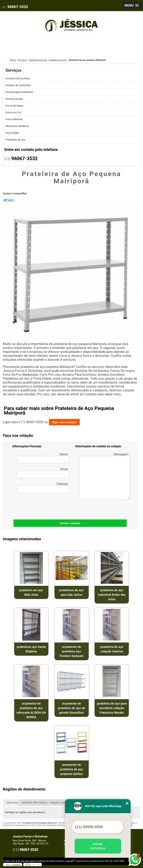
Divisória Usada (14, 99)
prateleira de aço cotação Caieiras (112, 649)
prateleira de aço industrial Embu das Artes (112, 595)
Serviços (13, 70)
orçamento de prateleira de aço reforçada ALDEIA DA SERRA (31, 710)
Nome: (43, 458)
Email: (43, 473)
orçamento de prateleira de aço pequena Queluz (71, 769)
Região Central (59, 803)
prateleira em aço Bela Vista (31, 592)
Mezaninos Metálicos (17, 126)
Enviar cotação (70, 523)
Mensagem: (104, 476)
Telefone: (43, 488)
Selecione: (12, 803)
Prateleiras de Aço (16, 140)
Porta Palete (13, 133)
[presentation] (39, 505)
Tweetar (9, 200)
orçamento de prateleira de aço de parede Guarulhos (71, 708)
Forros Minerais (14, 119)
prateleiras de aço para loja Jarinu (71, 592)
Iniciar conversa (98, 846)
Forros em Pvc (14, 113)
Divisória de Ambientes (18, 85)
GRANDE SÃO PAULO (35, 803)
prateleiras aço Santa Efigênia (31, 649)
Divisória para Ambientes (19, 92)
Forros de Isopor (15, 106)
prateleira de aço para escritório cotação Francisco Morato (112, 708)
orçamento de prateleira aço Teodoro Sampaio (71, 651)
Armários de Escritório (18, 79)
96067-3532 (18, 7)
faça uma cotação (64, 422)
